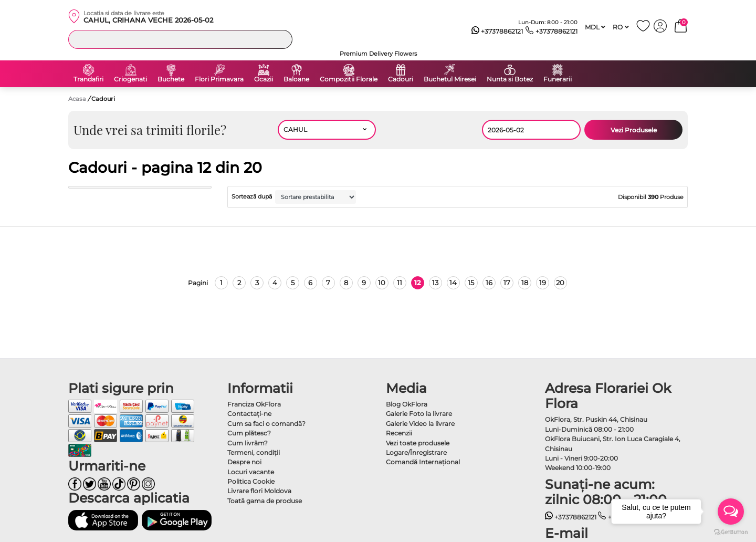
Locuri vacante (251, 472)
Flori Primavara (219, 79)
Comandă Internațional (423, 462)
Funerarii (558, 79)
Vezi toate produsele (418, 443)
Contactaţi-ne (249, 414)
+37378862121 (497, 32)
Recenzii (399, 433)
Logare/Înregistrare (416, 452)
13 (435, 283)
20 (560, 283)
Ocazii (264, 79)
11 (400, 283)
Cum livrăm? (248, 443)
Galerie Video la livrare (420, 424)
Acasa (77, 99)
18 (525, 283)
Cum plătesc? (249, 433)
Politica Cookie (251, 481)
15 (471, 283)
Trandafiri (88, 79)
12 (418, 283)
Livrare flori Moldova (259, 491)
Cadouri (401, 79)
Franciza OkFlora (254, 404)
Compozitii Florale (349, 79)
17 (507, 283)
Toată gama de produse (265, 501)
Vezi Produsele (634, 130)
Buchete (171, 79)
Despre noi (244, 462)
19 (543, 283)
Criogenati (130, 79)
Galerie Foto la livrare (419, 414)
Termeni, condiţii (254, 452)
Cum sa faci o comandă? (266, 424)
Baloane (296, 79)
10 (382, 283)
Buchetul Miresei (450, 79)
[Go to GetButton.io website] (731, 531)
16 (489, 283)
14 (453, 283)
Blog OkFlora (407, 404)
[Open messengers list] (731, 512)
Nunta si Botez (510, 79)
